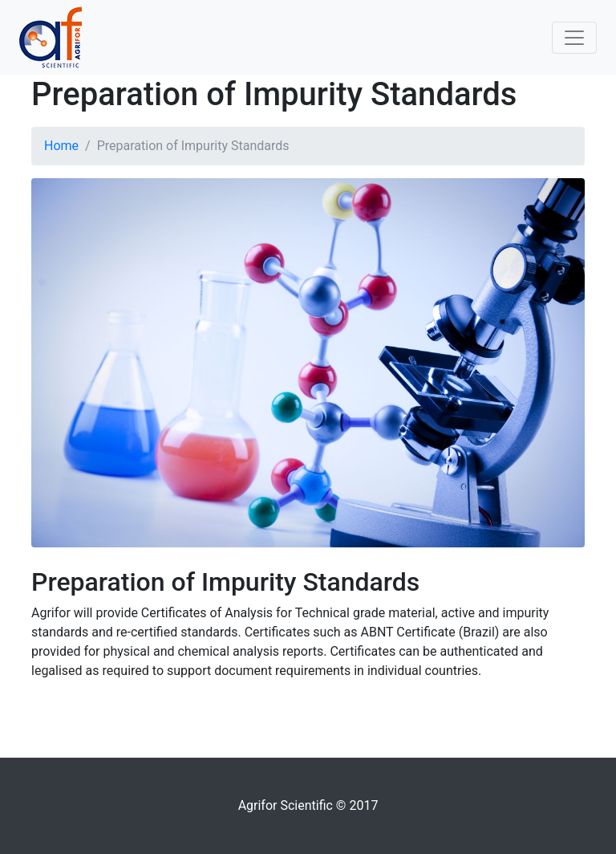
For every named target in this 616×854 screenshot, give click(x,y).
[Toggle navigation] (574, 38)
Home (61, 146)
